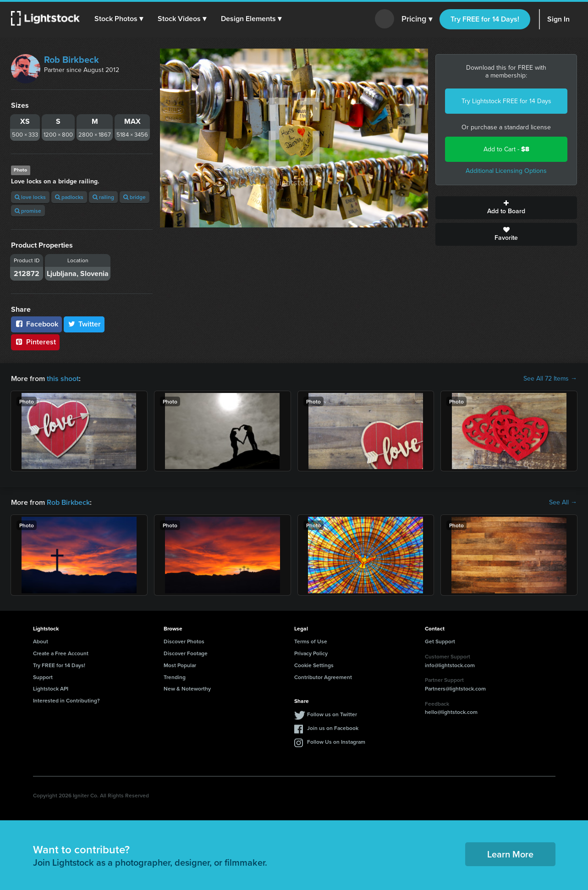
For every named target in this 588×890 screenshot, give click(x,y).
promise (28, 211)
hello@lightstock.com (451, 712)
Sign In (558, 19)
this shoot (63, 379)
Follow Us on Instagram (336, 742)
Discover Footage (186, 653)
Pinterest (35, 342)
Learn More (510, 854)
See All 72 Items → (550, 379)
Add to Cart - (506, 149)
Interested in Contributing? (66, 700)
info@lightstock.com (450, 665)
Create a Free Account (61, 653)
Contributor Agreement (323, 677)
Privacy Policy (311, 653)
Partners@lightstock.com (455, 688)
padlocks (69, 197)
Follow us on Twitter (332, 714)
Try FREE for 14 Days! (485, 19)
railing (103, 197)
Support (43, 677)
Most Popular (180, 665)
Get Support (440, 641)
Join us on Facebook (333, 728)
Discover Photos (184, 641)
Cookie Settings (314, 665)
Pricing (417, 19)
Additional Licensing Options (506, 171)
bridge (135, 197)
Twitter (84, 324)
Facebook (36, 324)
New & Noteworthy (187, 688)
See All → (563, 503)
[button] (119, 19)
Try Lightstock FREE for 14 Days (506, 101)
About (41, 641)
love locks (30, 197)
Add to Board (506, 208)
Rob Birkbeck (71, 60)
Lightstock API (51, 688)
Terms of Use (311, 641)
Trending (175, 677)
